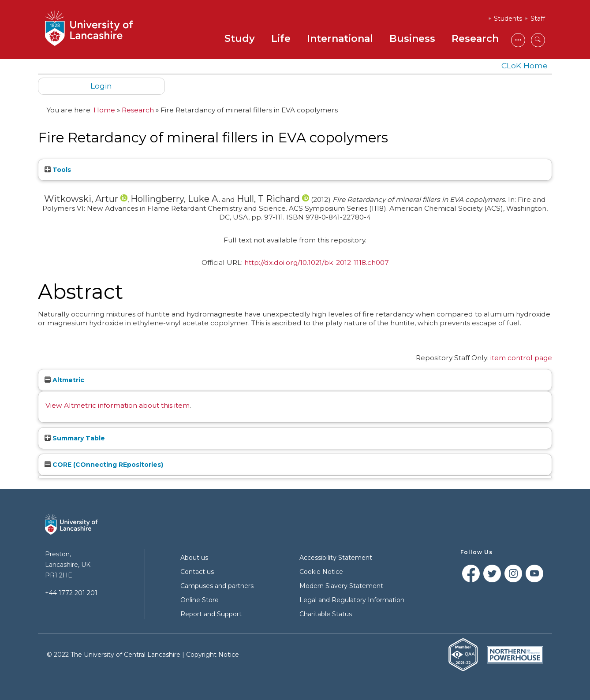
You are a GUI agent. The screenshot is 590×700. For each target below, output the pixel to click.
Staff (538, 19)
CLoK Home (525, 65)
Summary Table (75, 438)
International (340, 39)
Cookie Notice (321, 572)
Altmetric (64, 380)
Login (101, 86)
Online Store (200, 600)
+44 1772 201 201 (71, 593)
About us (194, 558)
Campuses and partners (217, 586)
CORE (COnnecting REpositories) (104, 465)
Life (281, 39)
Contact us (197, 572)
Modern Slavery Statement (341, 586)
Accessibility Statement (336, 558)
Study (240, 39)
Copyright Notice (213, 655)
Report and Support (211, 614)
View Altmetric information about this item (118, 405)
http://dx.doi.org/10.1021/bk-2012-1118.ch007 (317, 262)
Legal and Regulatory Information (352, 600)
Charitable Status (326, 614)
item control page (521, 358)
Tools (58, 170)
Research (475, 39)
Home (104, 110)
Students (508, 19)
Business (412, 39)
